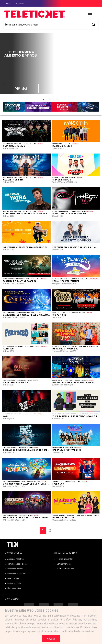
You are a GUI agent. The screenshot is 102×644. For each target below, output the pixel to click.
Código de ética (14, 588)
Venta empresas (64, 564)
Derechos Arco (13, 578)
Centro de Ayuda (26, 637)
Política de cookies (15, 569)
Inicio (8, 4)
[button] (44, 99)
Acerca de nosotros (16, 559)
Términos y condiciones (17, 564)
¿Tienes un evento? (65, 559)
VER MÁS (21, 89)
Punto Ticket (20, 4)
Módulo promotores (66, 569)
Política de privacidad (17, 574)
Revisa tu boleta (14, 583)
